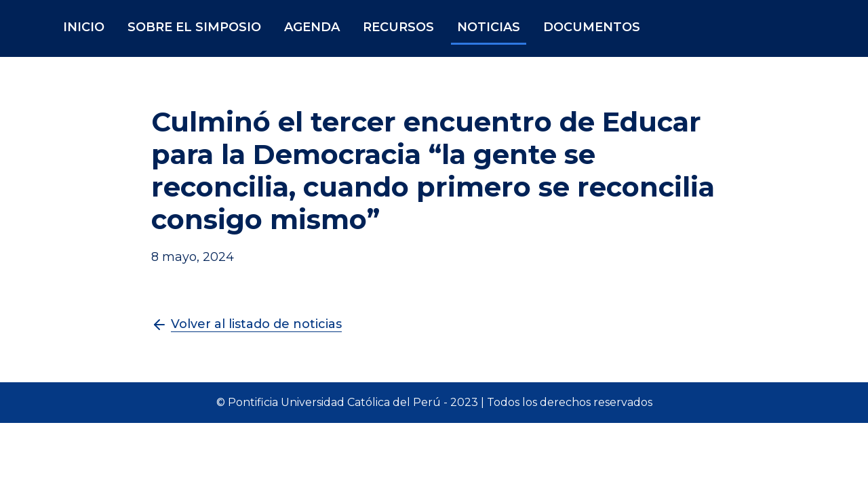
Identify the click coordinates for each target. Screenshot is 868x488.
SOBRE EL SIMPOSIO (194, 27)
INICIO (84, 27)
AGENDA (312, 27)
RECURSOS (398, 27)
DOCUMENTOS (592, 27)
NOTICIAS (489, 27)
